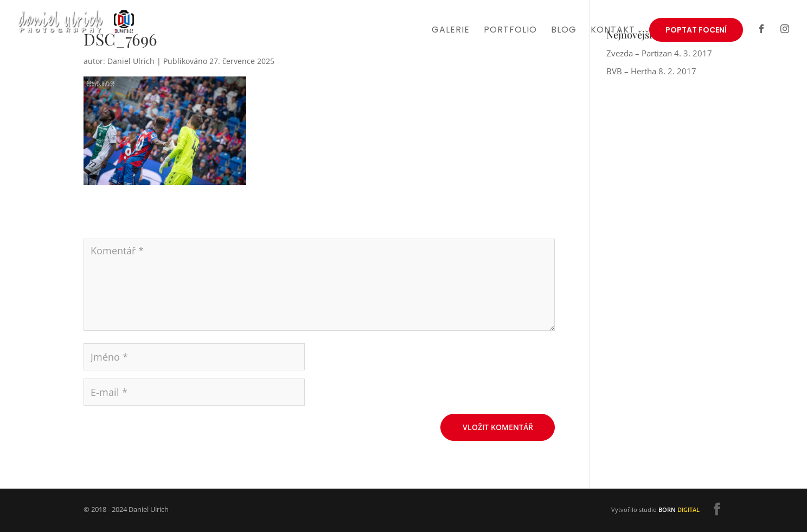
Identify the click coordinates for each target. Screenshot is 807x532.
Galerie (451, 31)
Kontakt (613, 31)
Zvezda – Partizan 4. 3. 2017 (659, 53)
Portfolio (510, 31)
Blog (564, 31)
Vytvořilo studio (655, 509)
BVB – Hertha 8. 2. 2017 (651, 71)
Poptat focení (696, 30)
